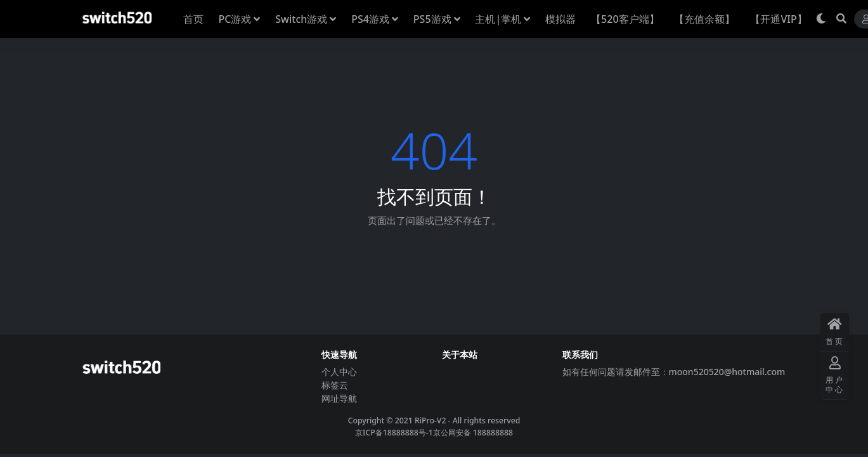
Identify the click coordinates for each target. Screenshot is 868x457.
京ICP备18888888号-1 (394, 433)
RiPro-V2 (430, 421)
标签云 (335, 385)
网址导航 (339, 398)
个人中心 (339, 372)
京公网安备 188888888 (473, 433)
